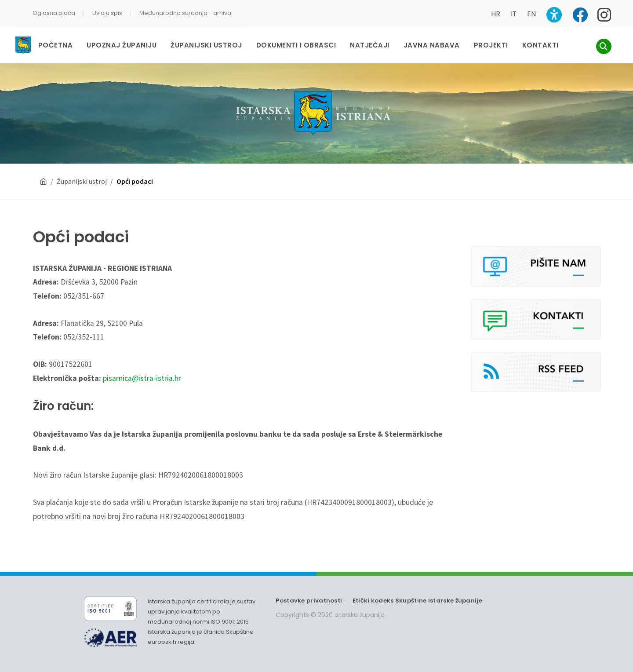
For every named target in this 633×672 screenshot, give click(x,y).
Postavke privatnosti (309, 601)
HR (496, 14)
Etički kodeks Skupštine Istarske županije (417, 601)
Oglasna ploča (54, 13)
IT (514, 14)
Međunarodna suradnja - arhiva (185, 13)
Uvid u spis (107, 13)
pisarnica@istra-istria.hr (142, 378)
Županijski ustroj (82, 181)
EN (531, 14)
